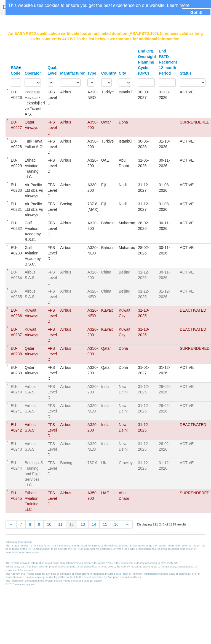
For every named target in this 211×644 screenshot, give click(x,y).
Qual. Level (53, 70)
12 (72, 524)
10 (49, 524)
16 (116, 524)
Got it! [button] (196, 12)
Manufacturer (72, 73)
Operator (33, 73)
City (122, 73)
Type (92, 73)
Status (186, 73)
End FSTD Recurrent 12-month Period (168, 62)
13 (83, 524)
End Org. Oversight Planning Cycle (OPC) (147, 62)
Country (109, 73)
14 (94, 524)
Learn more (178, 5)
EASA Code (16, 70)
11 (60, 524)
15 (105, 524)
